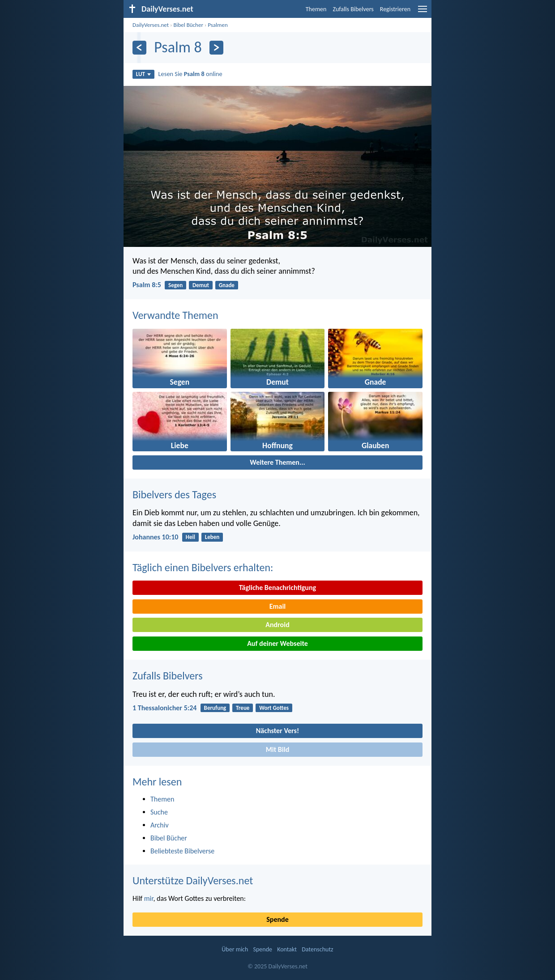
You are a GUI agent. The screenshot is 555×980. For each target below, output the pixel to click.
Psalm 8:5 (147, 285)
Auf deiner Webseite (277, 643)
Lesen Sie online (190, 74)
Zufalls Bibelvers (353, 9)
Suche (159, 812)
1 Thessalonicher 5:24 (164, 708)
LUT (143, 74)
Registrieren (395, 9)
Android (277, 625)
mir (149, 898)
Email (278, 606)
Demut (201, 285)
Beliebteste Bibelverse (182, 851)
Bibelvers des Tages (174, 494)
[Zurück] (139, 48)
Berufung (215, 708)
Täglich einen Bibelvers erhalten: (203, 567)
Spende (277, 919)
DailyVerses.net (151, 25)
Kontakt (287, 949)
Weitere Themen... (277, 462)
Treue (243, 708)
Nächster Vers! (277, 731)
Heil (190, 537)
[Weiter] (216, 48)
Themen (316, 9)
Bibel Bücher (188, 25)
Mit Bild (278, 749)
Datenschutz (317, 949)
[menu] (423, 12)
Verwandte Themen (175, 315)
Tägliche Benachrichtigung (277, 588)
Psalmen (218, 25)
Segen (175, 285)
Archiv (160, 825)
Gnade (227, 285)
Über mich (235, 949)
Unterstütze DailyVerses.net (193, 880)
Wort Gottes (274, 708)
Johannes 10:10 (155, 537)
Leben (212, 537)
